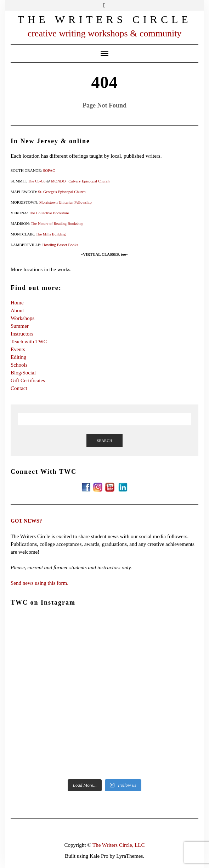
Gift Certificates (28, 380)
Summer (20, 326)
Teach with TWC (29, 342)
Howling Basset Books (60, 245)
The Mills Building (51, 234)
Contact (19, 388)
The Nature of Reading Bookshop (57, 223)
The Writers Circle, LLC (118, 845)
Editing (18, 357)
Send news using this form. (39, 583)
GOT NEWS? (26, 521)
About (17, 310)
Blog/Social (23, 373)
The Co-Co (37, 181)
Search (104, 441)
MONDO (58, 181)
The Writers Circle (104, 19)
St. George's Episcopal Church (62, 192)
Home (17, 303)
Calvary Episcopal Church (89, 181)
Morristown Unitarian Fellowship (66, 202)
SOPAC (49, 170)
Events (18, 349)
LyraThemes (129, 856)
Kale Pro (99, 856)
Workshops (22, 318)
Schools (19, 365)
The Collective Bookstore (49, 213)
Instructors (22, 334)
